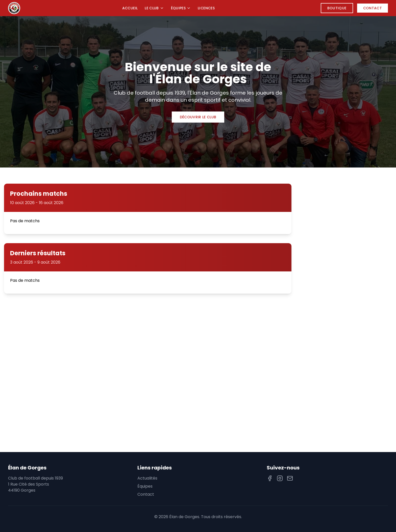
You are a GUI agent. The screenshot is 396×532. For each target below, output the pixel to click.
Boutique (337, 8)
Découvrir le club (198, 117)
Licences (206, 8)
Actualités (147, 478)
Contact (373, 8)
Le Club (154, 8)
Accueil (130, 8)
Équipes (181, 8)
